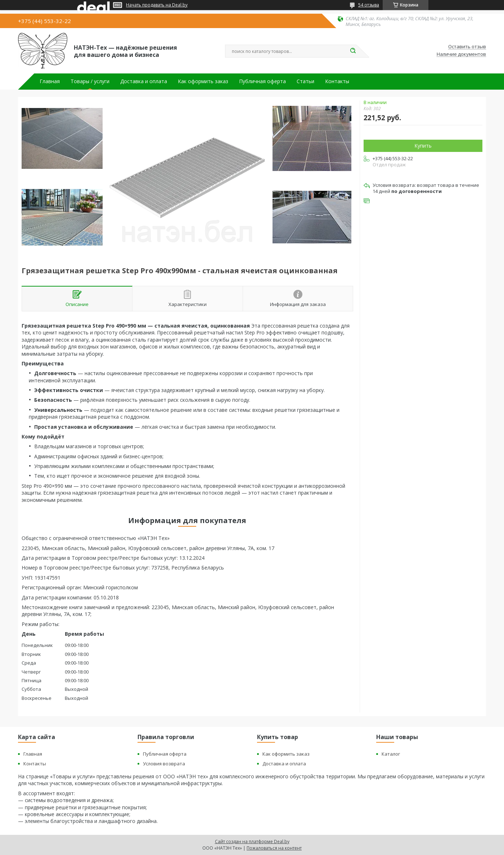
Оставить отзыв (467, 47)
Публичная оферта (262, 81)
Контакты (337, 81)
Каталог (391, 754)
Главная (50, 81)
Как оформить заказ (203, 81)
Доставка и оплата (144, 81)
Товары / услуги (90, 81)
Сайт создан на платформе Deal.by (252, 841)
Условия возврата (164, 764)
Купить (423, 146)
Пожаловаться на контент (274, 848)
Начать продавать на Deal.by (157, 5)
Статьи (305, 81)
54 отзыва (369, 5)
